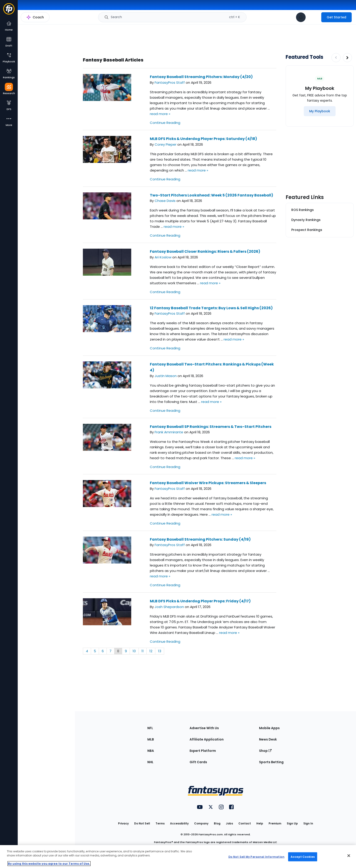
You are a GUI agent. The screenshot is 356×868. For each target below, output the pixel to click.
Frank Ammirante (169, 432)
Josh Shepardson (169, 607)
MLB (151, 739)
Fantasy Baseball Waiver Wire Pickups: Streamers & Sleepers (208, 483)
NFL (150, 728)
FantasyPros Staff (170, 82)
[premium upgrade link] (314, 17)
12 (151, 651)
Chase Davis (165, 201)
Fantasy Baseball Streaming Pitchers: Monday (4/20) (201, 77)
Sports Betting (271, 762)
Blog (217, 823)
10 (134, 651)
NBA (151, 751)
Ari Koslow (163, 257)
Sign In (308, 823)
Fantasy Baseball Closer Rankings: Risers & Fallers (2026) (205, 251)
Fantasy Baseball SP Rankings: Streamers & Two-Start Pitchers (211, 427)
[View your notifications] (301, 17)
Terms (160, 823)
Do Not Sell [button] (142, 823)
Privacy (123, 823)
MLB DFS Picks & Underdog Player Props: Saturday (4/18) (203, 139)
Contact (245, 823)
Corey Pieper (166, 144)
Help (260, 823)
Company (201, 823)
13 (160, 651)
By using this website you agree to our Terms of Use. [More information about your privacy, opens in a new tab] (49, 864)
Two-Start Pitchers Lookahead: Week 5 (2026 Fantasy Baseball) (211, 195)
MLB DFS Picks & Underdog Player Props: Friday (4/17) (200, 601)
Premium (275, 823)
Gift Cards (198, 762)
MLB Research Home (41, 20)
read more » (160, 114)
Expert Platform (203, 751)
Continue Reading (165, 123)
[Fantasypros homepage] (9, 11)
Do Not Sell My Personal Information (256, 857)
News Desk (268, 739)
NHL (150, 762)
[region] (178, 857)
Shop (265, 751)
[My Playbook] (320, 111)
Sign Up (292, 823)
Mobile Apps (269, 728)
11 (143, 651)
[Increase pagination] (347, 58)
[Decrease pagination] (336, 58)
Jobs (229, 823)
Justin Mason (166, 376)
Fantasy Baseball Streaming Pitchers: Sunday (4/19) (200, 539)
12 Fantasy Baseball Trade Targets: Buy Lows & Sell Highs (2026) (211, 308)
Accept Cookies (303, 857)
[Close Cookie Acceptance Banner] (349, 856)
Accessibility (179, 823)
